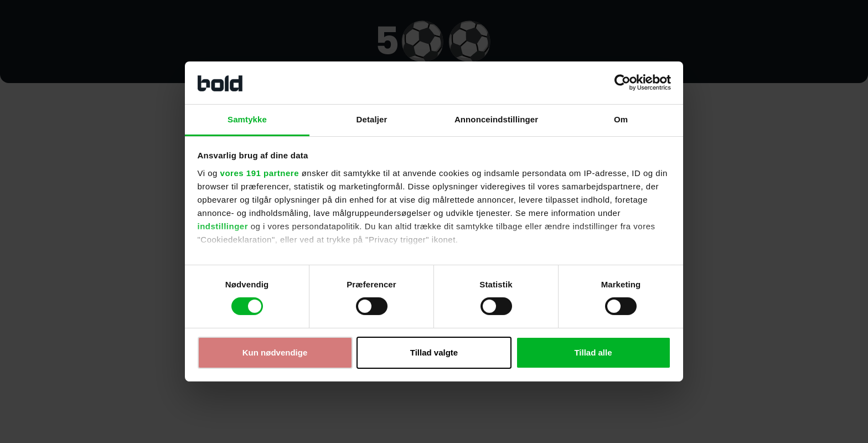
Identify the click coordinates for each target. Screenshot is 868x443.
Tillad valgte (434, 352)
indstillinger (223, 226)
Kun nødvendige (275, 352)
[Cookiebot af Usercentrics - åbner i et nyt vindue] (622, 83)
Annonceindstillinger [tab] (496, 119)
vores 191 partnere (260, 173)
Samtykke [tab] (247, 119)
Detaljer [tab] (372, 119)
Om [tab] (621, 119)
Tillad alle (593, 352)
